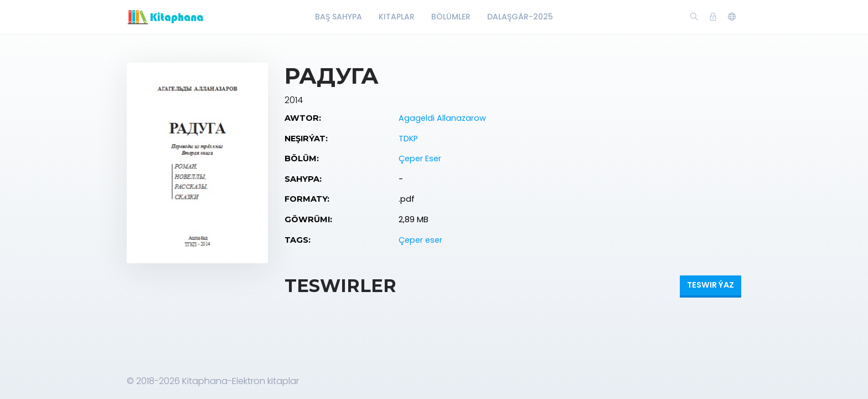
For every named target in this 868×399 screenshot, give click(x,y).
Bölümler (451, 17)
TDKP (408, 139)
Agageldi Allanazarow (442, 118)
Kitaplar (397, 17)
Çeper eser (420, 240)
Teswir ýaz (711, 285)
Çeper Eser (420, 158)
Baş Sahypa (339, 17)
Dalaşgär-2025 (520, 17)
